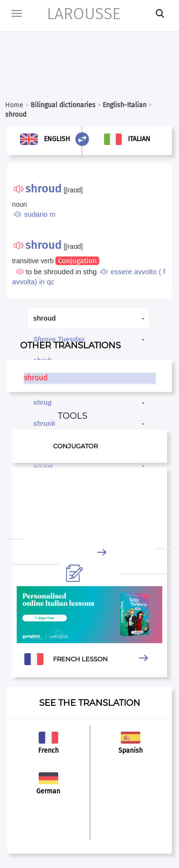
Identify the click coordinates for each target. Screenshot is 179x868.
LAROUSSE (71, 14)
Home (14, 105)
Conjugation (77, 261)
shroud (36, 378)
